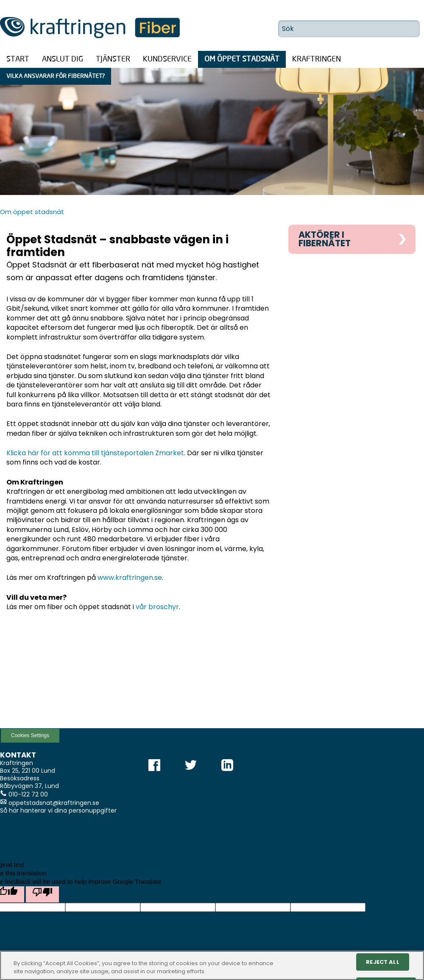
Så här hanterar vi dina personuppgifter (58, 810)
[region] (212, 965)
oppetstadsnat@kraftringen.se (54, 803)
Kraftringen (317, 59)
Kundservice (167, 59)
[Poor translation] (42, 894)
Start (18, 59)
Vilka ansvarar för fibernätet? (56, 76)
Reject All (382, 962)
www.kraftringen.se (130, 578)
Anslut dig (63, 59)
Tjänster (113, 59)
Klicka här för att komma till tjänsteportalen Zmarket (95, 453)
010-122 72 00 (28, 794)
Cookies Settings (30, 735)
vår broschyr (157, 607)
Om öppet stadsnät (242, 59)
